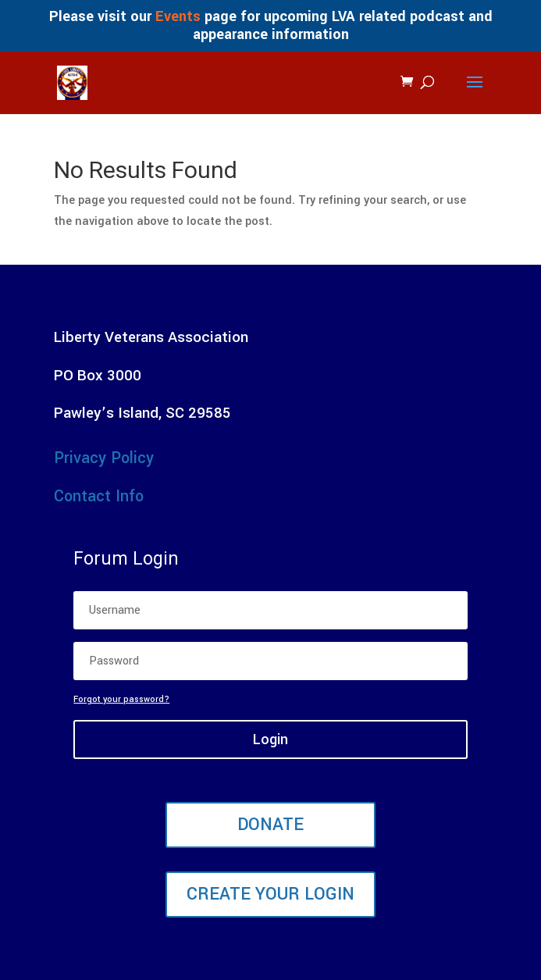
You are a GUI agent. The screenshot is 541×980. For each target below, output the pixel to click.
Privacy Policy (104, 458)
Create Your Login (270, 894)
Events (178, 16)
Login (270, 739)
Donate (270, 825)
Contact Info (99, 496)
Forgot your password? (121, 699)
